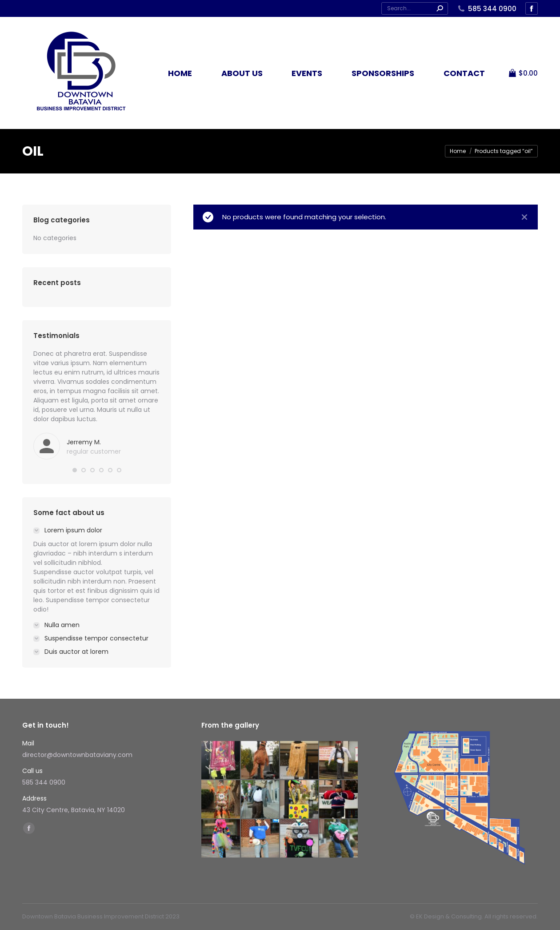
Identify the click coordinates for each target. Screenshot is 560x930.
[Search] (415, 8)
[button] (75, 470)
